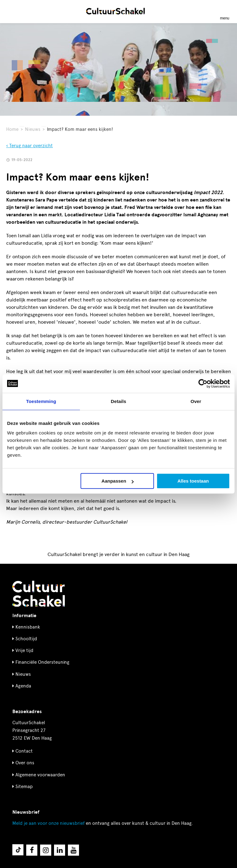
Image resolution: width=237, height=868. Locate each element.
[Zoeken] (12, 11)
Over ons (25, 763)
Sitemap (24, 787)
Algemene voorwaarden (40, 775)
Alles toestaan (193, 481)
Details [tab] (118, 401)
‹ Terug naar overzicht (29, 146)
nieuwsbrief (48, 823)
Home (12, 129)
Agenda (23, 686)
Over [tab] (196, 401)
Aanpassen (118, 481)
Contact (24, 751)
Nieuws (33, 129)
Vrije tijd (24, 650)
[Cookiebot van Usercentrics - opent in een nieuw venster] (203, 384)
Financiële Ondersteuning (42, 662)
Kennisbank (28, 627)
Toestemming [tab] (41, 401)
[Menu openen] (225, 11)
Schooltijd (26, 639)
